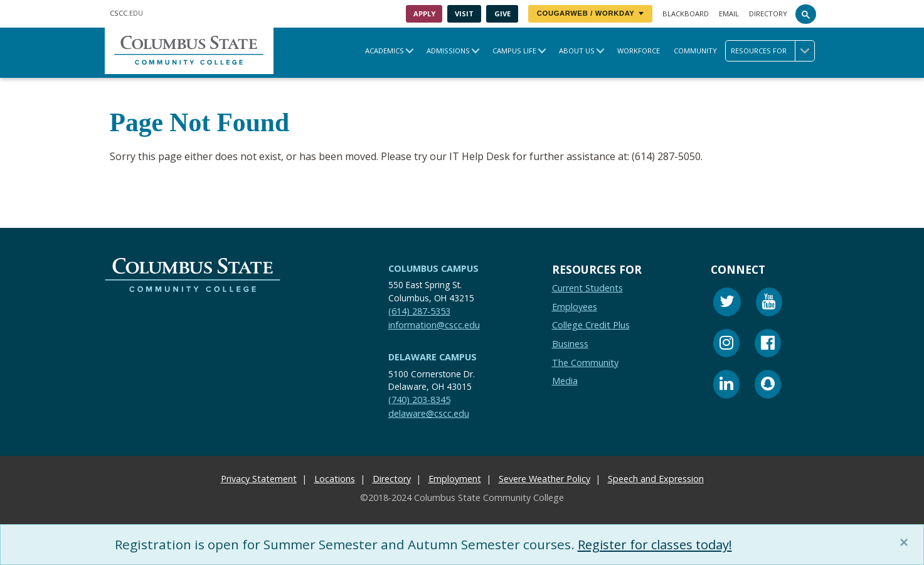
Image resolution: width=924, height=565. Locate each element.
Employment (455, 479)
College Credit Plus (591, 326)
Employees (575, 307)
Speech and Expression (656, 479)
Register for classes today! (659, 544)
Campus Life (514, 51)
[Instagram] (726, 345)
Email (729, 13)
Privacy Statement (259, 479)
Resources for (773, 51)
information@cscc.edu (434, 325)
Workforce (639, 51)
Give (502, 13)
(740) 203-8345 (419, 400)
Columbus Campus (433, 268)
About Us (577, 51)
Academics (385, 51)
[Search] (806, 14)
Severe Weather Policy (544, 479)
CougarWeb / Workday (590, 13)
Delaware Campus (433, 357)
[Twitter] (727, 304)
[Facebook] (768, 345)
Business (570, 344)
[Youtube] (769, 304)
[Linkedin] (726, 386)
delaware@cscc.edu (429, 413)
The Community (585, 363)
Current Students (587, 288)
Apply (424, 13)
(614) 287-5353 (419, 311)
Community (695, 51)
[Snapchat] (768, 386)
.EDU (126, 13)
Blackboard (686, 13)
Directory (768, 13)
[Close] (906, 542)
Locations (335, 479)
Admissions (448, 51)
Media (565, 381)
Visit (464, 13)
